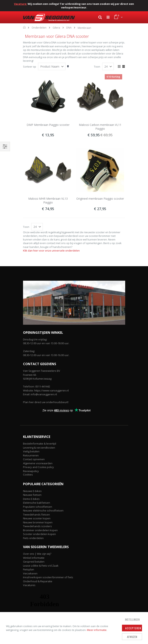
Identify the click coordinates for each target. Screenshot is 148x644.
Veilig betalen (31, 451)
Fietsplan (29, 569)
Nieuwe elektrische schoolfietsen (43, 510)
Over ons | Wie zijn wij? (37, 554)
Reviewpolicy (31, 471)
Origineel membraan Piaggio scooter (100, 199)
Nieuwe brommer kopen (38, 522)
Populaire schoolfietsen (38, 507)
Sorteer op (30, 67)
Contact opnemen (34, 459)
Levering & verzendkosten (39, 448)
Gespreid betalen (34, 562)
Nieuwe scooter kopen (37, 518)
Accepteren (133, 628)
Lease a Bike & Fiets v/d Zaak (41, 566)
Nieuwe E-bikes (32, 491)
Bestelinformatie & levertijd (40, 444)
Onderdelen (39, 28)
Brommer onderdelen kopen (40, 530)
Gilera (56, 28)
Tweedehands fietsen (36, 515)
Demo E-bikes (31, 499)
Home (25, 27)
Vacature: (21, 4)
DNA (69, 28)
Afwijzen (132, 637)
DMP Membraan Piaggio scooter (48, 125)
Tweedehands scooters (37, 526)
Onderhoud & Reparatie (38, 581)
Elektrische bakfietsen (37, 503)
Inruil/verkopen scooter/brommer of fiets (48, 577)
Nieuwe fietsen (32, 495)
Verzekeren (30, 573)
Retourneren (31, 455)
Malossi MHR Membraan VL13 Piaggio (48, 201)
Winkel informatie (34, 558)
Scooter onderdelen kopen (39, 534)
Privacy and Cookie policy (38, 467)
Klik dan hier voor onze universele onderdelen (51, 251)
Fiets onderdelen (33, 538)
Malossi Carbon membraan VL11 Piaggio (100, 127)
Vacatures (29, 585)
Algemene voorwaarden (38, 463)
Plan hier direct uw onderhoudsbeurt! (46, 402)
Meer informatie (97, 630)
